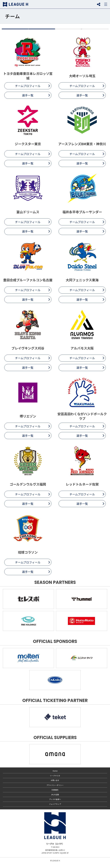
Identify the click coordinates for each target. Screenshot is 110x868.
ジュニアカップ (55, 808)
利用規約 (55, 794)
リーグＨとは (55, 780)
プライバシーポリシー (55, 789)
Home (55, 775)
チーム (12, 16)
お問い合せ (55, 785)
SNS (99, 4)
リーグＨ (15, 4)
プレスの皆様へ (55, 804)
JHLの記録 (55, 799)
